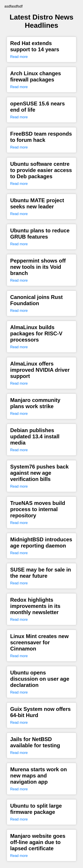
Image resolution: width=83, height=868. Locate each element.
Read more (19, 57)
